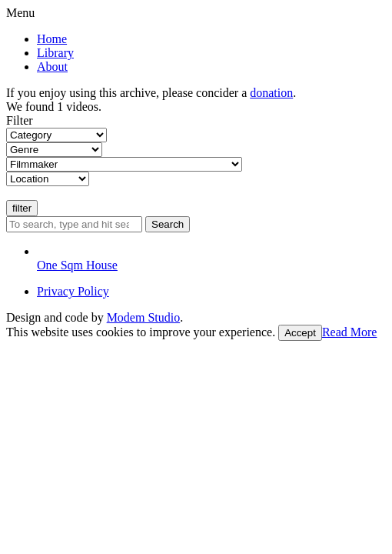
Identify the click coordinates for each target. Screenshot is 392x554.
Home (52, 39)
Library (55, 53)
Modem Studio (144, 317)
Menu (20, 13)
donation (271, 93)
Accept (300, 333)
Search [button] (168, 224)
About (52, 67)
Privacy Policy (73, 291)
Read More (350, 332)
